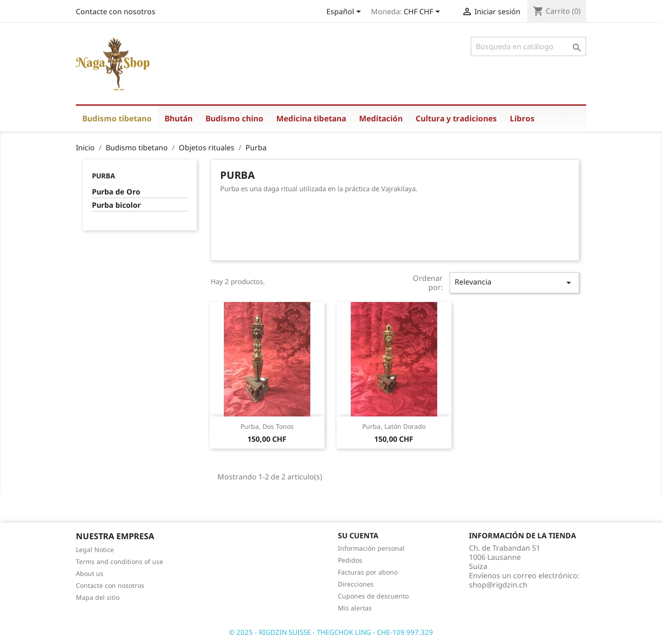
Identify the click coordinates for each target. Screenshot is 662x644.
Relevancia (514, 282)
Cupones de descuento (373, 596)
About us (90, 573)
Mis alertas (355, 608)
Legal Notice (95, 550)
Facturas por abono (368, 572)
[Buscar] (528, 46)
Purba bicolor (116, 205)
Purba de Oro (116, 192)
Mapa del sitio (98, 597)
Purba (103, 176)
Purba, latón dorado (394, 426)
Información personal (371, 548)
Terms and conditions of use (120, 561)
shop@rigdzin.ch (498, 585)
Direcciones (356, 584)
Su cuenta (358, 536)
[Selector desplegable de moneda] (423, 12)
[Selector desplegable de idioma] (345, 12)
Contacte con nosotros (116, 11)
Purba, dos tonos (267, 426)
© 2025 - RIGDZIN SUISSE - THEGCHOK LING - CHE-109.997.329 (331, 632)
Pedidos (350, 560)
